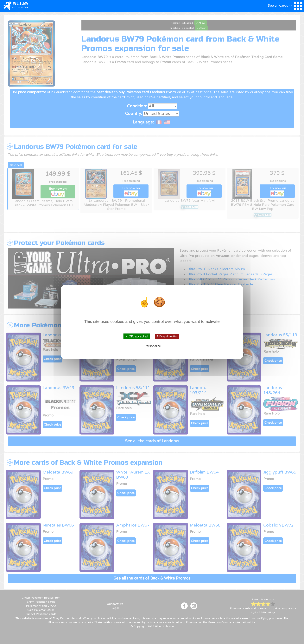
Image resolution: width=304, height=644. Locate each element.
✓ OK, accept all (137, 336)
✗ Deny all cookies (167, 336)
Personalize (153, 346)
